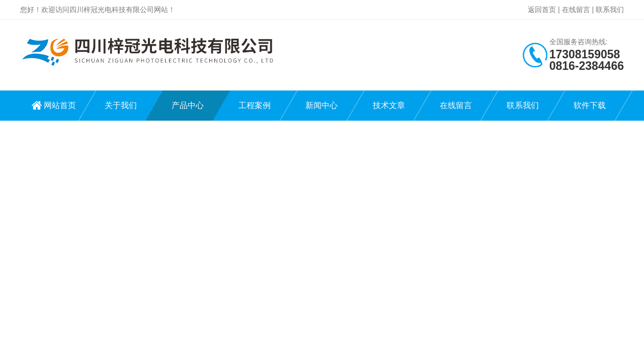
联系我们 (610, 10)
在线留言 (576, 10)
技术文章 (389, 105)
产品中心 (188, 105)
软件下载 (590, 105)
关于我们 (121, 105)
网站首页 (60, 105)
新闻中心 (321, 105)
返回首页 (542, 10)
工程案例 (255, 105)
